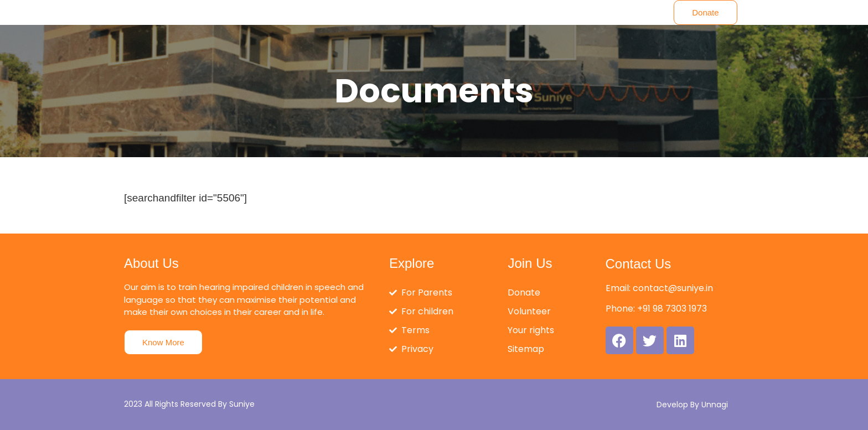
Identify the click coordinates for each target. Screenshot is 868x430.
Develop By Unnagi (692, 405)
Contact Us (639, 264)
